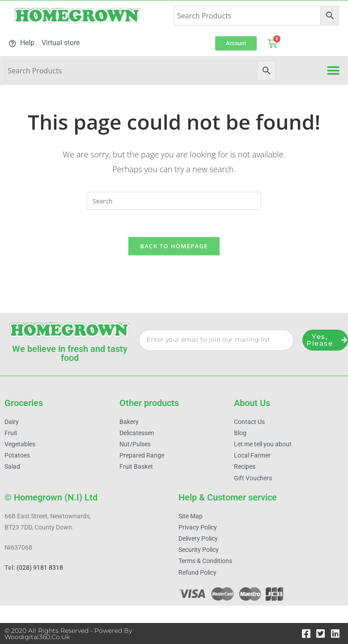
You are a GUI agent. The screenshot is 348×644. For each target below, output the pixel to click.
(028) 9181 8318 (40, 568)
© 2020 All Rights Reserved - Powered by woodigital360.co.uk (68, 634)
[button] (333, 70)
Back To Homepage (174, 246)
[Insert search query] (174, 201)
